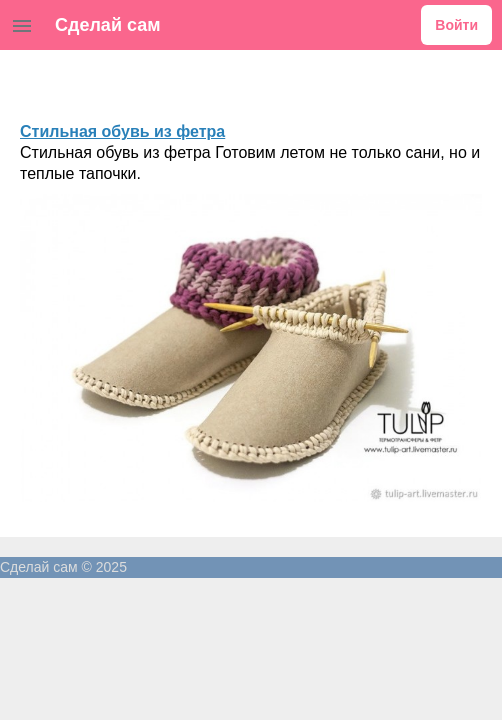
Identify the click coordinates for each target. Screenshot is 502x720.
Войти (456, 25)
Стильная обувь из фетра (122, 131)
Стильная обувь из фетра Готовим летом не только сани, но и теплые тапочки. (250, 163)
